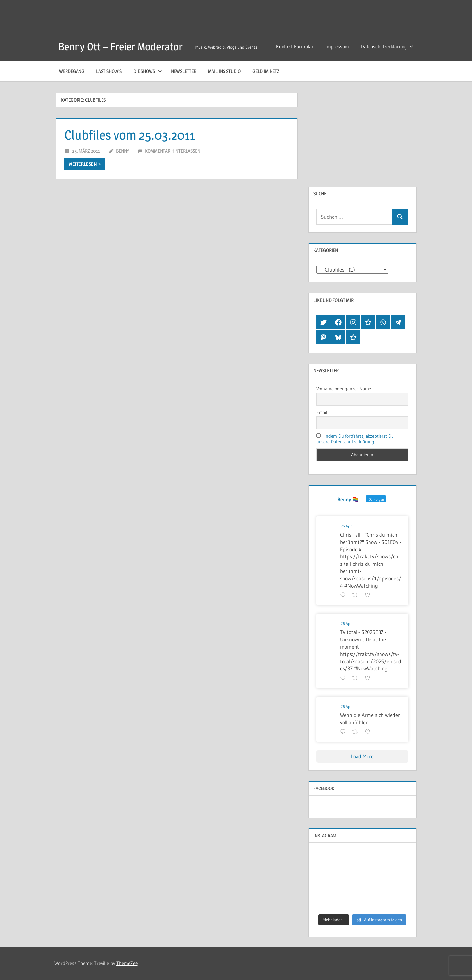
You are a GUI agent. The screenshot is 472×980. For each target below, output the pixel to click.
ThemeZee (127, 963)
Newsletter (184, 71)
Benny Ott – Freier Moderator (121, 47)
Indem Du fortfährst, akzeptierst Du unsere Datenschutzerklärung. (355, 439)
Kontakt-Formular (295, 47)
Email (322, 412)
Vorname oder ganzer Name (344, 389)
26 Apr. (346, 526)
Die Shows (148, 71)
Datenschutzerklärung (387, 47)
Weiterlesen (83, 164)
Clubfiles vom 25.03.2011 (130, 135)
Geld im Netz (266, 71)
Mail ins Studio (224, 71)
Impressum (337, 47)
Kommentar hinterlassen (173, 151)
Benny (123, 151)
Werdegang (72, 71)
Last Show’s (109, 71)
